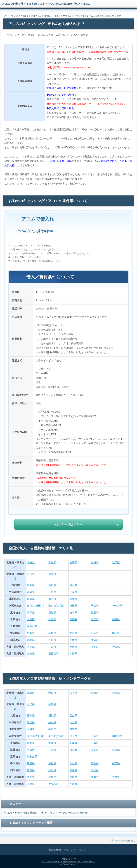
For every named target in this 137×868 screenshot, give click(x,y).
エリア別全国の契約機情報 (22, 813)
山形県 (31, 574)
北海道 (31, 562)
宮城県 (95, 562)
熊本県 (95, 647)
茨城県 (31, 599)
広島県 (95, 633)
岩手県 (73, 562)
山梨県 (73, 592)
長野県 (52, 592)
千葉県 (95, 606)
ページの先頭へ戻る (126, 841)
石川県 (52, 585)
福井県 (31, 585)
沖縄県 (73, 654)
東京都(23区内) (36, 606)
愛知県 (52, 613)
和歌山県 (32, 626)
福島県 (52, 574)
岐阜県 (73, 613)
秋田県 (116, 562)
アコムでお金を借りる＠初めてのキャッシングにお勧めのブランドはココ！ (48, 4)
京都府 (73, 619)
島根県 (52, 633)
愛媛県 (73, 640)
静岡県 (31, 613)
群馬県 (73, 599)
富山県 (73, 585)
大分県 (116, 647)
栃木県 (52, 599)
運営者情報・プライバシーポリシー (68, 850)
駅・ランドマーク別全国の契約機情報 (66, 813)
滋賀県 (95, 619)
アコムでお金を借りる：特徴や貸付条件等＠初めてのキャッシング (68, 861)
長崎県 (73, 647)
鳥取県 (31, 633)
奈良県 (116, 619)
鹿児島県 (53, 654)
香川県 (52, 640)
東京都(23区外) (57, 606)
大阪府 (31, 619)
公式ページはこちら (68, 524)
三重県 (95, 613)
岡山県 (73, 633)
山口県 (116, 633)
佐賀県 (52, 647)
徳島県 (31, 640)
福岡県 (31, 647)
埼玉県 (73, 606)
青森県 (52, 562)
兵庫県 (52, 619)
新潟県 (31, 592)
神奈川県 (117, 606)
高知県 (95, 640)
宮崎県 (31, 654)
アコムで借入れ (38, 219)
